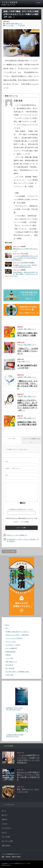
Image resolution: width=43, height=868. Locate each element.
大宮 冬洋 (22, 25)
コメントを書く (10, 25)
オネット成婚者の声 (11, 648)
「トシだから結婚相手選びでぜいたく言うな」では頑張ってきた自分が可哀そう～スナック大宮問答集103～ (21, 258)
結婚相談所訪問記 (11, 652)
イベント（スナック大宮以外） (14, 638)
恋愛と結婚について (17, 23)
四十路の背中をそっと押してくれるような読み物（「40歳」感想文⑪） (23, 540)
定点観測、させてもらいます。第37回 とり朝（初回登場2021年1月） (25, 266)
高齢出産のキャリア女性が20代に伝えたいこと (25, 250)
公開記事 (8, 23)
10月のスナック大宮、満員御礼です (17, 535)
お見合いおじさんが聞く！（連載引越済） (17, 635)
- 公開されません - (13, 468)
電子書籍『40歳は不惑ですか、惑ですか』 (18, 632)
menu (38, 3)
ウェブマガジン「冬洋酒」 (28, 263)
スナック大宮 (24, 254)
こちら (33, 84)
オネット (4, 832)
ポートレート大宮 (11, 642)
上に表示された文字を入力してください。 (22, 509)
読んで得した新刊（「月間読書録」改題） (17, 672)
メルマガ (4, 824)
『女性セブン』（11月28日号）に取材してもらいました (28, 351)
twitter (29, 3)
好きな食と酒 (9, 665)
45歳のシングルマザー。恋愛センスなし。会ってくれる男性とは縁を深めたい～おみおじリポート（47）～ (28, 405)
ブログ (6, 628)
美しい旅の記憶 (10, 668)
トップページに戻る (9, 551)
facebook (33, 3)
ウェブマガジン (7, 828)
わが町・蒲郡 (9, 675)
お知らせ (20, 345)
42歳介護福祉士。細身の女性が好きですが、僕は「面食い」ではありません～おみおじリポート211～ (21, 274)
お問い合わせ (6, 845)
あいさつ (4, 815)
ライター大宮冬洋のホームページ (19, 863)
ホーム (4, 811)
